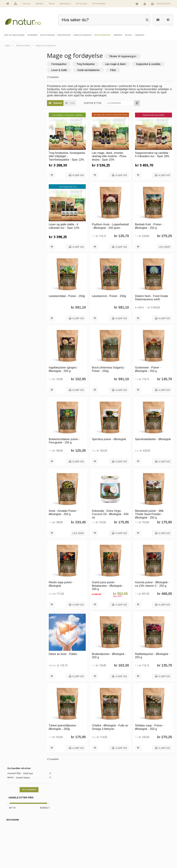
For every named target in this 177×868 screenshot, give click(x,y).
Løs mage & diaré (129, 64)
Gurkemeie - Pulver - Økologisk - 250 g (152, 351)
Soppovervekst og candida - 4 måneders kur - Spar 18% (155, 152)
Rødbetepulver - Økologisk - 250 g (150, 619)
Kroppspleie (57, 851)
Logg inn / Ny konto (143, 833)
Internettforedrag (102, 845)
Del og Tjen (82, 4)
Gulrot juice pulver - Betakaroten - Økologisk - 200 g (117, 554)
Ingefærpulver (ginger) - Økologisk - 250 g (77, 351)
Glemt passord (141, 839)
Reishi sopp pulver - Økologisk (75, 552)
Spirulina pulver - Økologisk (111, 418)
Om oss (27, 4)
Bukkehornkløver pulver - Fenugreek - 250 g (78, 418)
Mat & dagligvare (59, 833)
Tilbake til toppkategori (136, 56)
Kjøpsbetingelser (141, 851)
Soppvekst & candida (77, 70)
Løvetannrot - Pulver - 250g (115, 284)
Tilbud (51, 4)
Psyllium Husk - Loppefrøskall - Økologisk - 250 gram (117, 219)
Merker (13, 845)
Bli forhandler (99, 4)
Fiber (161, 70)
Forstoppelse (73, 64)
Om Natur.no (15, 839)
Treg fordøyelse (99, 64)
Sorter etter (106, 103)
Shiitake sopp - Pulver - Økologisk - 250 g (154, 686)
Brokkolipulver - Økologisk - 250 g (117, 619)
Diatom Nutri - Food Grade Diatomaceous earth (153, 286)
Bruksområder (101, 839)
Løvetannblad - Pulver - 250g (77, 284)
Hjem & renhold (59, 857)
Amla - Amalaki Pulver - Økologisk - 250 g (77, 485)
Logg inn (145, 4)
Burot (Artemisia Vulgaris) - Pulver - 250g (117, 351)
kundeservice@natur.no (88, 811)
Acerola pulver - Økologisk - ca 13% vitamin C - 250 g (152, 554)
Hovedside (15, 833)
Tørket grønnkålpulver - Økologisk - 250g (77, 686)
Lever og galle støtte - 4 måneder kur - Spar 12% (78, 217)
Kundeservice (140, 845)
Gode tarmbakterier (137, 70)
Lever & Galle (108, 70)
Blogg (97, 833)
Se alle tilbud (15, 857)
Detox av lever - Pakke (76, 618)
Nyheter (39, 4)
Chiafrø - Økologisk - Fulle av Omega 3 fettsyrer (114, 688)
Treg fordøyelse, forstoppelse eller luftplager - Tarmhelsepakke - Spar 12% (77, 155)
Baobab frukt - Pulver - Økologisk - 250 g (153, 217)
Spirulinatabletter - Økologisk (151, 418)
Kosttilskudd (57, 845)
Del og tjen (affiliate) (103, 851)
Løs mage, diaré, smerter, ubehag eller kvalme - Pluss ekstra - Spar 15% (117, 152)
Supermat (56, 839)
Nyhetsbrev (65, 4)
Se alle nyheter (16, 851)
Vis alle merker (29, 77)
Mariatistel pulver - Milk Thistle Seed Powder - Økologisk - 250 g (154, 487)
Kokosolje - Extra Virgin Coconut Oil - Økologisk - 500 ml (117, 487)
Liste (83, 103)
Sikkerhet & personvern (144, 857)
